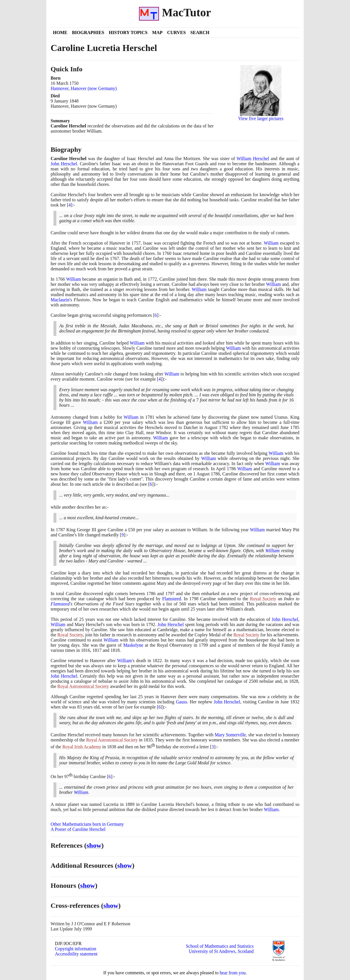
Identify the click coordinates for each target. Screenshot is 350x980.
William (271, 243)
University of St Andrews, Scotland (221, 951)
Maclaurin (60, 300)
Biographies (88, 33)
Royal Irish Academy (82, 747)
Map (157, 33)
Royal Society (263, 599)
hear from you (233, 973)
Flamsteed (172, 599)
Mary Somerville (230, 735)
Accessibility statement (76, 954)
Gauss (181, 702)
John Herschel (64, 164)
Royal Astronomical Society (83, 686)
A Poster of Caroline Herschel (78, 829)
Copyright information (75, 949)
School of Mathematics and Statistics (220, 946)
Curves (176, 33)
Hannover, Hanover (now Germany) (84, 88)
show (94, 845)
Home (60, 33)
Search (200, 33)
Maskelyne (133, 645)
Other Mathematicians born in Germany (87, 824)
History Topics (128, 33)
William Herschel (253, 159)
